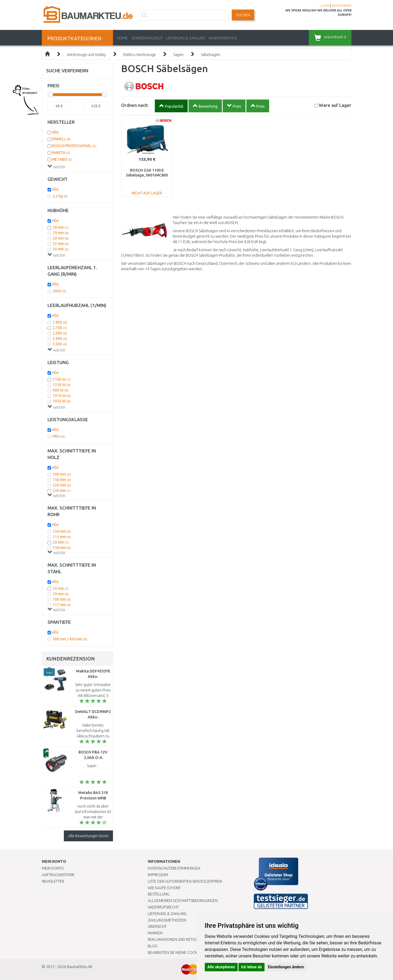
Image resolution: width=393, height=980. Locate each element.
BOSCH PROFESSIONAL (74, 146)
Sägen (178, 55)
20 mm (61, 238)
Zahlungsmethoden (167, 920)
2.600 (60, 333)
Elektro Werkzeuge (140, 55)
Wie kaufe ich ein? (164, 888)
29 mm (61, 233)
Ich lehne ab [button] (251, 967)
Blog (153, 946)
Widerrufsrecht (163, 907)
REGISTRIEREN (342, 6)
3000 (59, 291)
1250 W (62, 385)
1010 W (62, 396)
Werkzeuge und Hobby (87, 55)
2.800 (60, 322)
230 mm (62, 491)
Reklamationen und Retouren (176, 939)
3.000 (60, 344)
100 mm (62, 599)
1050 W (62, 401)
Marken (155, 933)
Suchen (243, 15)
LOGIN (324, 6)
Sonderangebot (147, 38)
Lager (335, 105)
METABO (62, 159)
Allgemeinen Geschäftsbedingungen (183, 901)
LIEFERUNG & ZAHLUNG (186, 38)
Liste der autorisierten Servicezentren (185, 881)
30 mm (61, 249)
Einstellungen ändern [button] (286, 967)
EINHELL (61, 139)
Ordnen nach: (135, 105)
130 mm (62, 531)
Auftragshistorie (58, 875)
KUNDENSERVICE (223, 38)
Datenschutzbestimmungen (174, 868)
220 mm (62, 485)
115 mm (62, 537)
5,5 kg (60, 196)
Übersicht (157, 926)
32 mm (61, 244)
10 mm (61, 594)
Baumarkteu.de (80, 967)
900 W (61, 390)
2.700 (60, 328)
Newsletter (53, 881)
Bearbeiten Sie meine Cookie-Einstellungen (188, 953)
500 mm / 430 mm (70, 639)
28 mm (61, 227)
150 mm (62, 480)
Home (122, 38)
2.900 (60, 339)
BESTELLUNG (159, 894)
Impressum (158, 875)
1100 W (62, 379)
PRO (59, 436)
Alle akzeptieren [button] (221, 967)
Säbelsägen (211, 55)
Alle (55, 132)
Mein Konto (53, 868)
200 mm (62, 474)
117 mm (62, 605)
